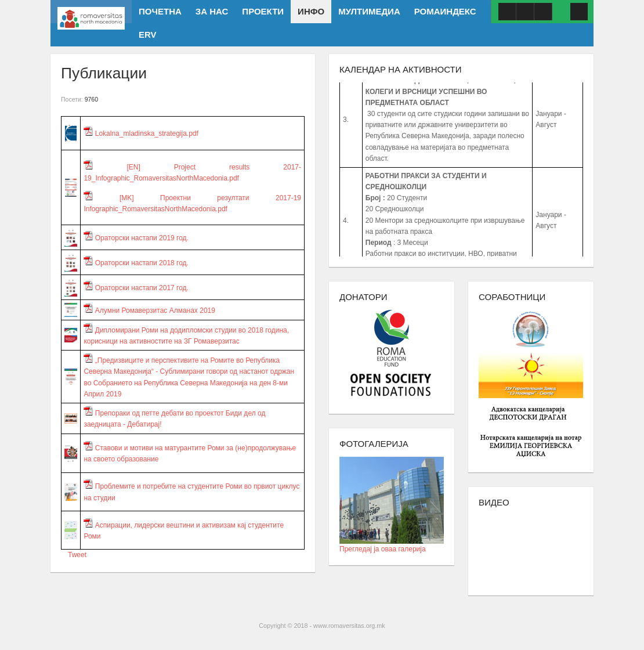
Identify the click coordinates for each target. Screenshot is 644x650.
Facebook (507, 12)
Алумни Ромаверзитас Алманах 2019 (149, 310)
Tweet (77, 555)
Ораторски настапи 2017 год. (136, 288)
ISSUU (543, 12)
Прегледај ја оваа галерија (392, 545)
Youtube (525, 12)
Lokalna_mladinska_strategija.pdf (141, 133)
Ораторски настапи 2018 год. (136, 263)
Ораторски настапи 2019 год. (136, 238)
